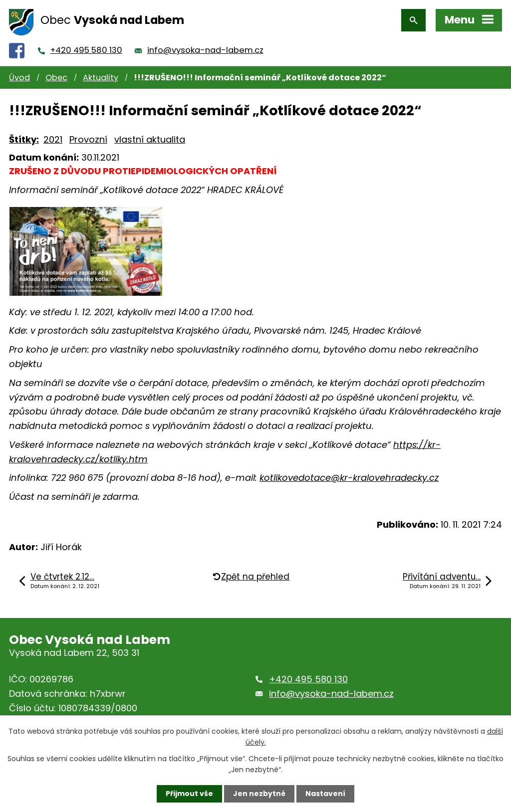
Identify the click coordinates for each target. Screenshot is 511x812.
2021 (53, 139)
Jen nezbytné (259, 794)
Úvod (19, 78)
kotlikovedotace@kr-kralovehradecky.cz (349, 478)
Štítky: (24, 139)
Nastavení (325, 794)
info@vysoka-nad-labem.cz (205, 50)
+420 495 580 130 (86, 50)
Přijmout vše (189, 794)
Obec (56, 78)
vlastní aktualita (150, 139)
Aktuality (101, 78)
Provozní (88, 139)
